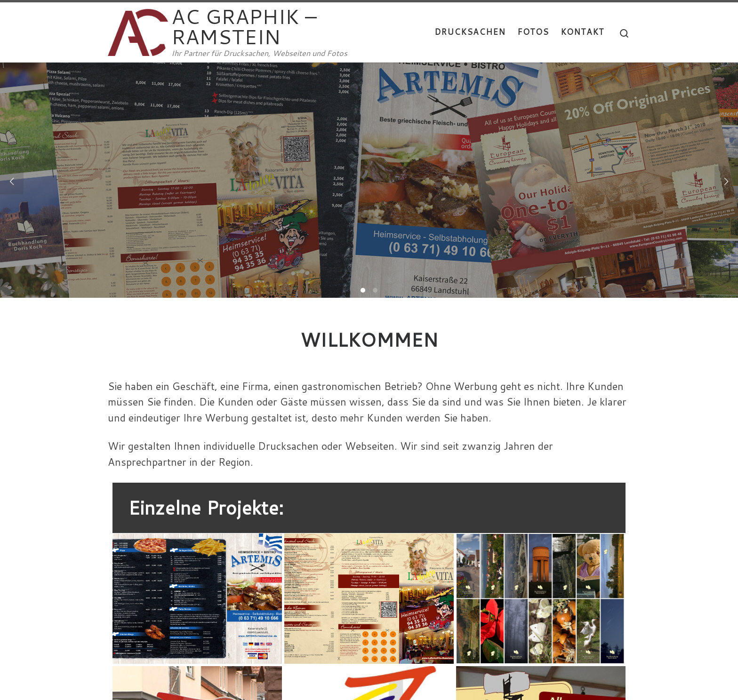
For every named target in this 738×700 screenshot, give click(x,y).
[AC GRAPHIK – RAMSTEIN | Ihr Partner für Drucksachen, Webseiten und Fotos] (138, 29)
